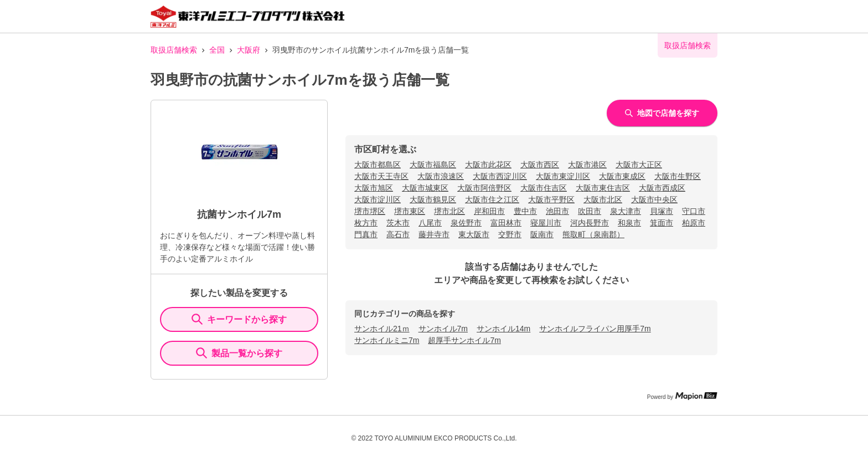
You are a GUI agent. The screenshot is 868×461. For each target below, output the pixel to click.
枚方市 (366, 223)
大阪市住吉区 (544, 188)
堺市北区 (449, 211)
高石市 (398, 234)
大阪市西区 (540, 165)
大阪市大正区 (639, 165)
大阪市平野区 (551, 199)
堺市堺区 (370, 211)
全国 (217, 50)
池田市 (557, 211)
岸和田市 (489, 211)
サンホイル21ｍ (382, 329)
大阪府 (249, 50)
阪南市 (542, 234)
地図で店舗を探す (662, 113)
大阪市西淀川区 (500, 176)
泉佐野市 (466, 223)
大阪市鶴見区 (433, 199)
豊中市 (525, 211)
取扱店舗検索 (174, 50)
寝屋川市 (546, 223)
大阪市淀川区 (378, 199)
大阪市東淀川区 (563, 176)
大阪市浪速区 (441, 176)
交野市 (510, 234)
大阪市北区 (603, 199)
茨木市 (398, 223)
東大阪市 (474, 234)
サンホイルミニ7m (387, 340)
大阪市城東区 (425, 188)
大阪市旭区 (374, 188)
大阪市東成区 (622, 176)
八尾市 (430, 223)
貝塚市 (662, 211)
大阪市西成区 (662, 188)
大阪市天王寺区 (381, 176)
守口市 (694, 211)
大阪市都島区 (378, 165)
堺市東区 (410, 211)
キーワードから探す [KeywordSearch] (239, 319)
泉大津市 (626, 211)
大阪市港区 (587, 165)
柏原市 (694, 223)
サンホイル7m (443, 329)
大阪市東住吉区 (603, 188)
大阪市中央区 (654, 199)
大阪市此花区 (488, 165)
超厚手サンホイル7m (464, 340)
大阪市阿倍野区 (484, 188)
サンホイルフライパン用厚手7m (595, 329)
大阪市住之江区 (492, 199)
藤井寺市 (434, 234)
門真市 (366, 234)
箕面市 (662, 223)
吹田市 (590, 211)
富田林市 (506, 223)
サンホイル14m (503, 329)
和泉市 (629, 223)
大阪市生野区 (678, 176)
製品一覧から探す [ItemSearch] (239, 353)
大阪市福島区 (433, 165)
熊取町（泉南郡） (593, 234)
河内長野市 (590, 223)
